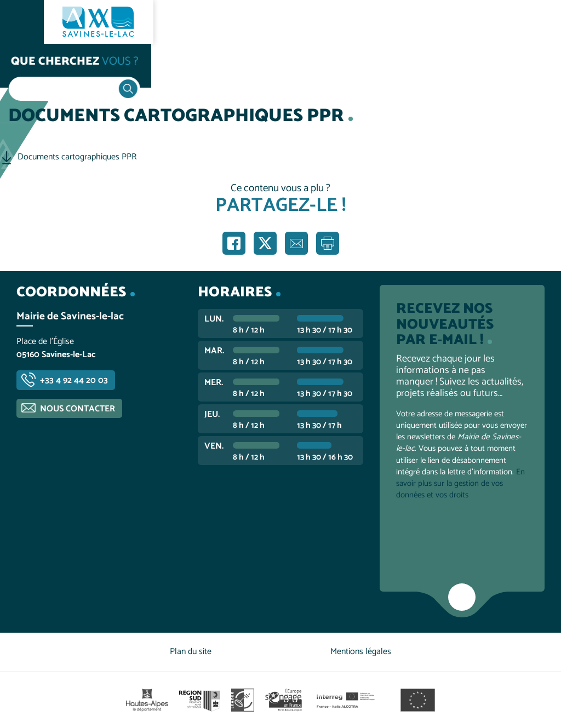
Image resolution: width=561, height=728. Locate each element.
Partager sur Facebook (234, 243)
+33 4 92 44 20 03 (74, 380)
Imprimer (328, 243)
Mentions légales (361, 652)
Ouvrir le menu (22, 22)
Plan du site (191, 652)
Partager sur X (265, 243)
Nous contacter (78, 409)
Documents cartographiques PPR (77, 157)
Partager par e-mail (296, 243)
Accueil (31, 67)
